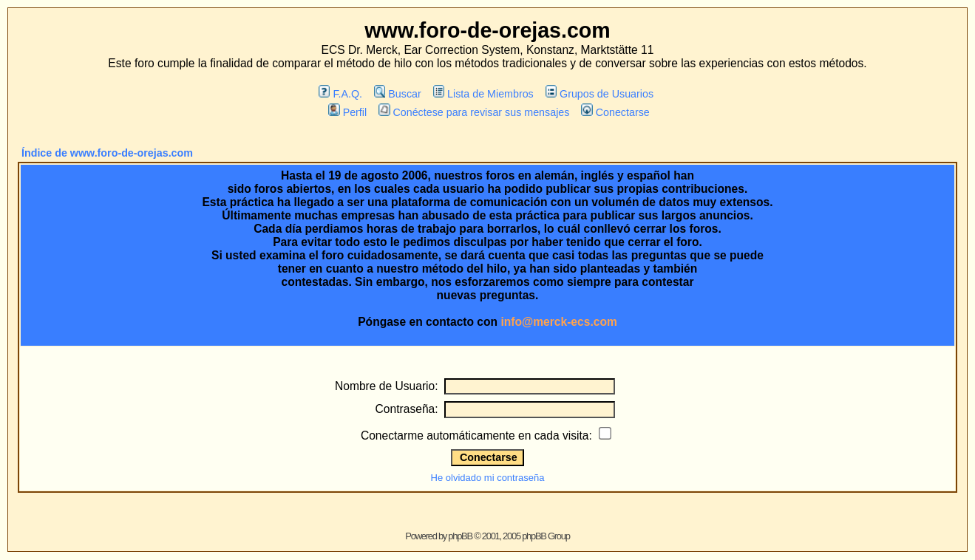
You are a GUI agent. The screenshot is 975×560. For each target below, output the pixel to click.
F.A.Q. (340, 94)
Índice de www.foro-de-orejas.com (107, 153)
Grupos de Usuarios (600, 94)
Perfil (347, 112)
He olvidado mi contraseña (488, 478)
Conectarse (615, 112)
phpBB (460, 536)
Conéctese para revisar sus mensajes (474, 112)
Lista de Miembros (483, 94)
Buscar (398, 94)
